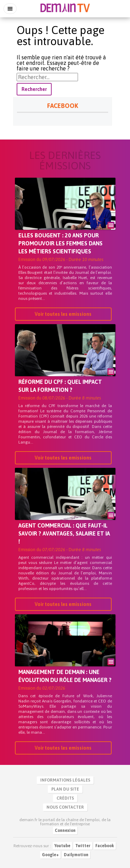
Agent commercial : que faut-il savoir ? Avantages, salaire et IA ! (64, 533)
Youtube (62, 846)
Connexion (65, 831)
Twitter (83, 846)
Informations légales (65, 780)
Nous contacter (65, 807)
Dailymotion (76, 855)
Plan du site (65, 789)
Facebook (105, 846)
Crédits (65, 798)
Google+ (50, 855)
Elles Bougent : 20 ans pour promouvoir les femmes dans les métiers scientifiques (60, 243)
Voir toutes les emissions (63, 314)
